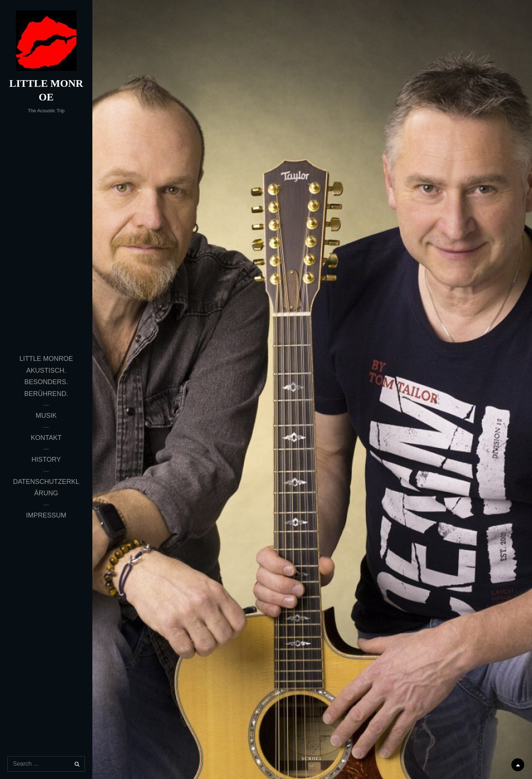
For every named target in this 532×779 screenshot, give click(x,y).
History (46, 459)
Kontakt (46, 438)
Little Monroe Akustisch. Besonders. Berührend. (46, 376)
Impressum (46, 515)
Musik (46, 416)
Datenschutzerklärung (46, 488)
